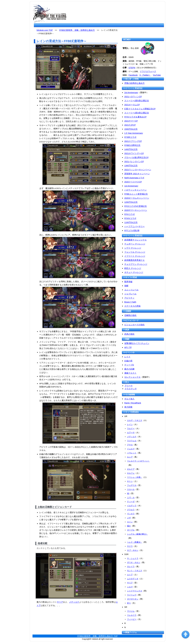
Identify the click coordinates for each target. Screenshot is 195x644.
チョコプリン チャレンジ (136, 264)
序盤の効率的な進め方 (134, 83)
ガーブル (131, 530)
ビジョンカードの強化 (134, 325)
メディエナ (74, 602)
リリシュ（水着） (135, 477)
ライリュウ (132, 595)
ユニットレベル (131, 290)
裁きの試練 (129, 369)
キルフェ (131, 473)
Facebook (133, 75)
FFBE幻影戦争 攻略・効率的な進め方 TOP (97, 636)
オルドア (131, 469)
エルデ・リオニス (135, 420)
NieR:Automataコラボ (134, 178)
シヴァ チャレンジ (133, 248)
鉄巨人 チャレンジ (133, 268)
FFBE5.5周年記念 (132, 145)
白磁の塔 (128, 361)
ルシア (130, 457)
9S (128, 493)
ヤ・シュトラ (133, 558)
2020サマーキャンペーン (136, 210)
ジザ (129, 518)
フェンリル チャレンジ (135, 252)
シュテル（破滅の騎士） (137, 534)
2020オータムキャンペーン (137, 198)
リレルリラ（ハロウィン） (138, 461)
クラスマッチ (131, 389)
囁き (129, 526)
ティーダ (131, 502)
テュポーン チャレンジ (135, 244)
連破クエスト (130, 373)
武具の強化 (129, 334)
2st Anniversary (131, 92)
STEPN (132, 68)
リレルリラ (132, 615)
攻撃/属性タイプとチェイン (137, 343)
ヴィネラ (131, 514)
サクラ (130, 546)
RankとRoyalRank (133, 403)
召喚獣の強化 (130, 315)
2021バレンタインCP (134, 161)
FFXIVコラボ (130, 218)
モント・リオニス (135, 571)
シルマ (130, 587)
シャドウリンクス (135, 591)
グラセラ (131, 510)
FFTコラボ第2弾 (132, 230)
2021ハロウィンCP (133, 97)
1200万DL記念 (131, 202)
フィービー (132, 619)
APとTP (128, 347)
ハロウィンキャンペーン (135, 190)
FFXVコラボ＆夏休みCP (135, 117)
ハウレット (132, 453)
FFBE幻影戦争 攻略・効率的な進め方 (77, 30)
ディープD (129, 365)
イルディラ (132, 506)
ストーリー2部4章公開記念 (137, 113)
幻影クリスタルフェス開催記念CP (140, 109)
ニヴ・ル (131, 497)
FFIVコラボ (130, 214)
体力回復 (128, 407)
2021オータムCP (132, 105)
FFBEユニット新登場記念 (136, 194)
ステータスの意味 (132, 306)
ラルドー (131, 428)
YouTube (157, 75)
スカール (131, 489)
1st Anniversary (131, 186)
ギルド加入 (129, 399)
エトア (130, 575)
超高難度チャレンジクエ (135, 240)
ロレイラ (131, 566)
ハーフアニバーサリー (134, 226)
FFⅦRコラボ (130, 137)
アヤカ (130, 445)
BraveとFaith (130, 302)
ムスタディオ (133, 579)
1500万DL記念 (131, 129)
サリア (60, 602)
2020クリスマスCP (133, 182)
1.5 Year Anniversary (134, 133)
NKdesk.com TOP (45, 30)
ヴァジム (131, 611)
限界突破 (128, 282)
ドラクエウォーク (148, 71)
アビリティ (129, 298)
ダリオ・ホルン (134, 562)
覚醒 (126, 286)
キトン (130, 481)
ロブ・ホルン (133, 550)
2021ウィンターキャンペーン (138, 170)
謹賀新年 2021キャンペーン (137, 174)
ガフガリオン (133, 599)
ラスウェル (132, 441)
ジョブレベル (130, 294)
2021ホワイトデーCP (134, 153)
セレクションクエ (132, 377)
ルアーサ (131, 433)
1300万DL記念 (131, 166)
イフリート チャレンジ (135, 256)
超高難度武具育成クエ (134, 260)
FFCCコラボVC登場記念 (136, 206)
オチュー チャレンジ (134, 272)
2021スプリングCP (133, 141)
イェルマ (131, 449)
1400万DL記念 (131, 149)
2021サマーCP (131, 121)
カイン (130, 522)
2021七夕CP (130, 125)
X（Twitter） (145, 75)
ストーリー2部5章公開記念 (137, 101)
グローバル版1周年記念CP (136, 157)
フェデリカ (132, 485)
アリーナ (129, 386)
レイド (127, 357)
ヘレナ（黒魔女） (135, 542)
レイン (130, 424)
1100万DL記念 (131, 222)
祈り (129, 603)
